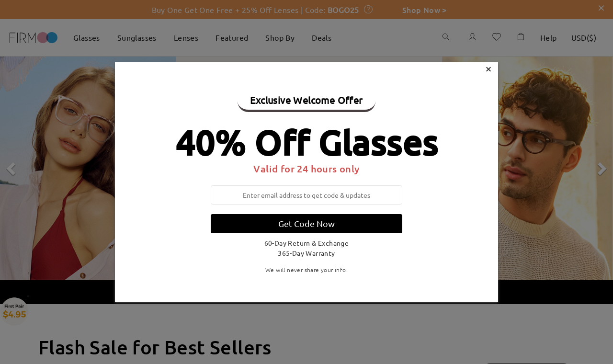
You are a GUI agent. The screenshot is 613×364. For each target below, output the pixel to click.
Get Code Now (306, 223)
